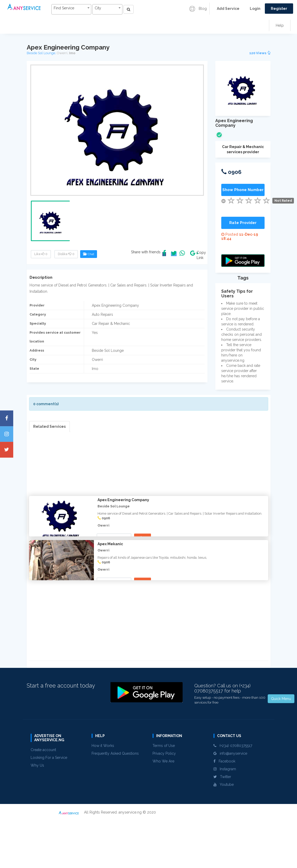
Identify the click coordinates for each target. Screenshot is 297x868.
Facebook (224, 810)
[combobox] (71, 9)
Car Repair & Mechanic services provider (243, 149)
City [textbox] (97, 8)
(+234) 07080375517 (233, 795)
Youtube (224, 834)
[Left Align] (128, 9)
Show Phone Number (243, 190)
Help (280, 25)
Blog (198, 9)
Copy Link (200, 255)
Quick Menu (281, 699)
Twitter (222, 826)
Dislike (66, 254)
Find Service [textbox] (63, 8)
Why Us (37, 814)
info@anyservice (230, 802)
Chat (89, 254)
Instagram (225, 818)
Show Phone (115, 538)
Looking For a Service (49, 807)
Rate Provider (243, 223)
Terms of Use (164, 795)
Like (41, 254)
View (144, 538)
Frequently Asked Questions (115, 802)
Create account (43, 799)
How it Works (103, 795)
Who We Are (163, 810)
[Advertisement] (149, 468)
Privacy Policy (164, 802)
